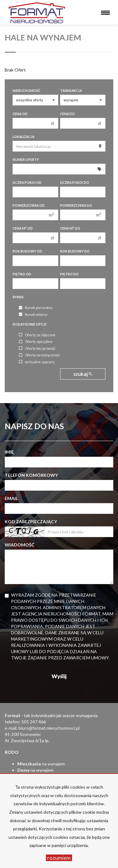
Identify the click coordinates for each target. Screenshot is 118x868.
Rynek (18, 297)
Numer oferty (26, 160)
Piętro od (22, 274)
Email (11, 498)
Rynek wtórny (33, 314)
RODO (12, 752)
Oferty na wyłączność (39, 355)
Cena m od (23, 228)
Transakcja (71, 91)
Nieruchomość (26, 91)
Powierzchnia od (29, 205)
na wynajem (41, 764)
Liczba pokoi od (27, 183)
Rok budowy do (75, 251)
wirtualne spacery (37, 362)
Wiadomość (20, 545)
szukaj (83, 374)
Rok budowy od (27, 251)
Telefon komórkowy (31, 475)
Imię (9, 452)
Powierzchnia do (76, 205)
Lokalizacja (23, 137)
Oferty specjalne (36, 342)
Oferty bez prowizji (37, 348)
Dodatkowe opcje (30, 324)
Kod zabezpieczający (31, 522)
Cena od (20, 114)
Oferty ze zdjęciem (37, 335)
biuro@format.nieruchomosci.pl (49, 728)
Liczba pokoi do (75, 183)
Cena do (67, 114)
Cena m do (70, 228)
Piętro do (69, 274)
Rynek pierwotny (36, 308)
